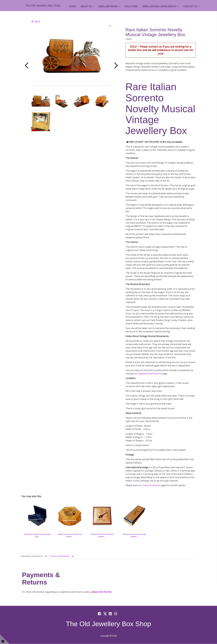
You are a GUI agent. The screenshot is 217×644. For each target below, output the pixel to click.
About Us (86, 6)
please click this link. (101, 592)
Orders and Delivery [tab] (64, 556)
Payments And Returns (150, 374)
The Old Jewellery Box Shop (43, 6)
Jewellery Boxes (108, 6)
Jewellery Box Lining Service (159, 6)
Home (73, 6)
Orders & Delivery (151, 485)
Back (36, 21)
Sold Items (131, 6)
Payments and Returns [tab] (34, 556)
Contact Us (190, 6)
